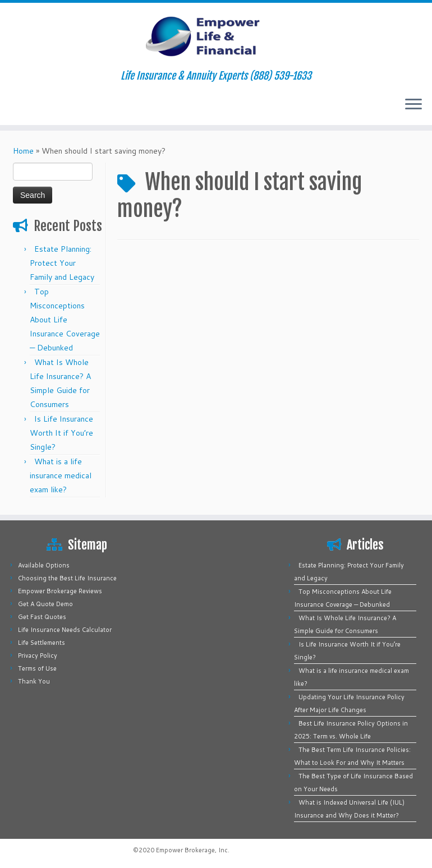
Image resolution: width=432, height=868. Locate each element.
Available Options (44, 565)
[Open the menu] (413, 105)
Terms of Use (37, 668)
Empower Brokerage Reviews (60, 591)
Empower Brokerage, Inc (192, 850)
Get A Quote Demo (45, 604)
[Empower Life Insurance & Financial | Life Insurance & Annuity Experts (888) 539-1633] (216, 36)
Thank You (34, 681)
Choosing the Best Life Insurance (67, 578)
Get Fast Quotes (42, 617)
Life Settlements (42, 643)
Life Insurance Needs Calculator (65, 630)
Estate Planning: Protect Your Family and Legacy (62, 263)
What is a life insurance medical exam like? (61, 475)
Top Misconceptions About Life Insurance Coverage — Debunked (65, 320)
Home (23, 151)
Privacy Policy (38, 655)
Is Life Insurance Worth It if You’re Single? (61, 433)
